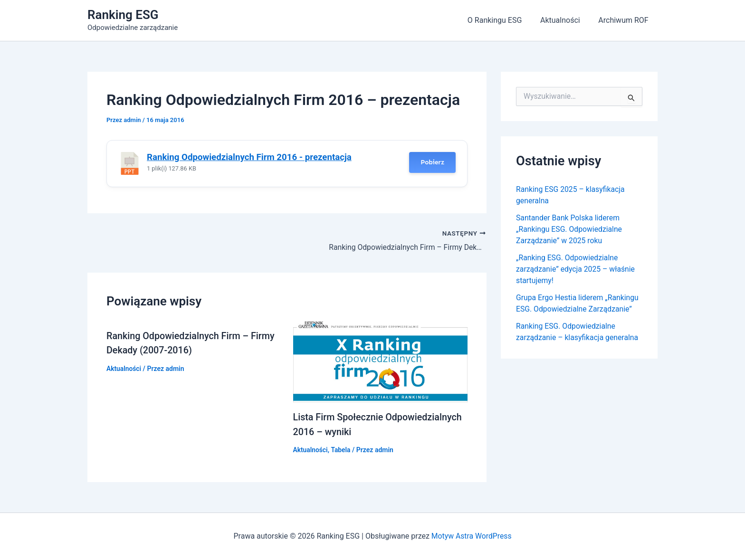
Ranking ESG (123, 15)
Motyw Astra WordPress (472, 536)
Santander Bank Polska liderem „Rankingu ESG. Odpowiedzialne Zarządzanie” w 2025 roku (570, 229)
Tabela (341, 449)
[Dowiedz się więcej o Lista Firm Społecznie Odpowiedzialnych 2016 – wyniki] (381, 361)
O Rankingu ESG (502, 20)
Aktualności (565, 20)
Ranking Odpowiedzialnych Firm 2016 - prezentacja (249, 157)
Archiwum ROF (625, 20)
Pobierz (432, 162)
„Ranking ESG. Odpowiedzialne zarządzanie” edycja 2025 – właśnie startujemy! (576, 269)
